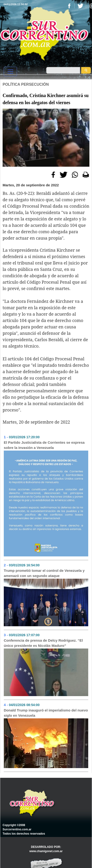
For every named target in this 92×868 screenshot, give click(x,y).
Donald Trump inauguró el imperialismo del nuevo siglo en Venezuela (46, 713)
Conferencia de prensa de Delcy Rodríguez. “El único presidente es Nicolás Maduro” (43, 643)
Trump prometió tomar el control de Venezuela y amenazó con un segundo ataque (44, 573)
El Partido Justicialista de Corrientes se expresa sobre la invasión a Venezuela (44, 445)
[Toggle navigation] (10, 72)
